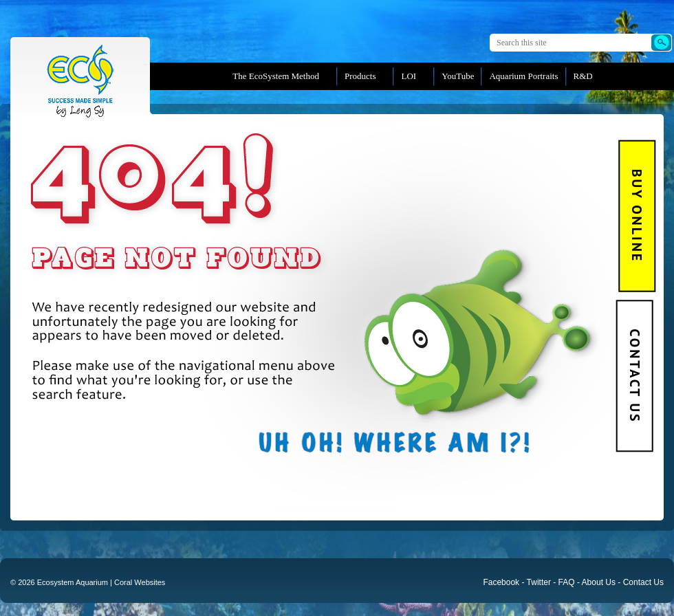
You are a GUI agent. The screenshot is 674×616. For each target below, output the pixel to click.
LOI (409, 76)
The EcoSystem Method (276, 76)
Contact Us (634, 376)
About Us (599, 582)
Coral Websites (140, 582)
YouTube (458, 76)
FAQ (567, 582)
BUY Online (638, 216)
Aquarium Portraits (523, 76)
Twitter (539, 582)
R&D (583, 76)
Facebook (501, 582)
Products (360, 76)
